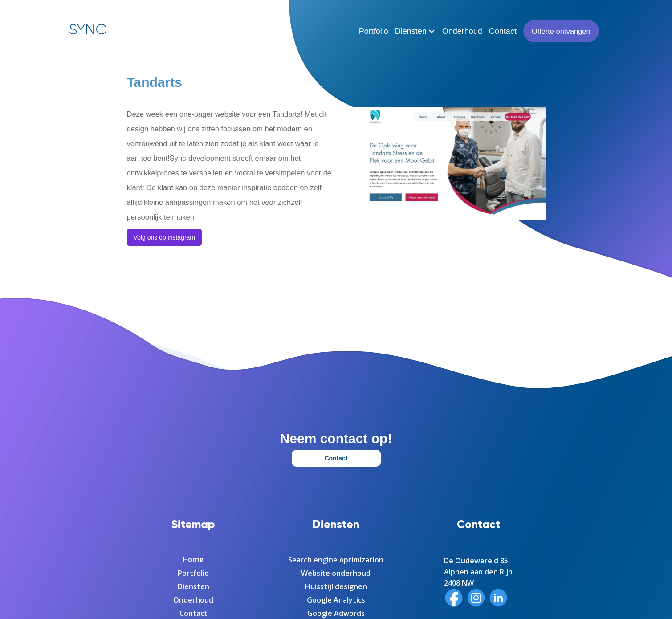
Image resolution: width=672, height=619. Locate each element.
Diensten (193, 586)
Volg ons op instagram (165, 237)
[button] (415, 31)
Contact (503, 31)
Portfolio (374, 31)
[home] (88, 27)
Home (193, 560)
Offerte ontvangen (561, 31)
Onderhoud (462, 31)
